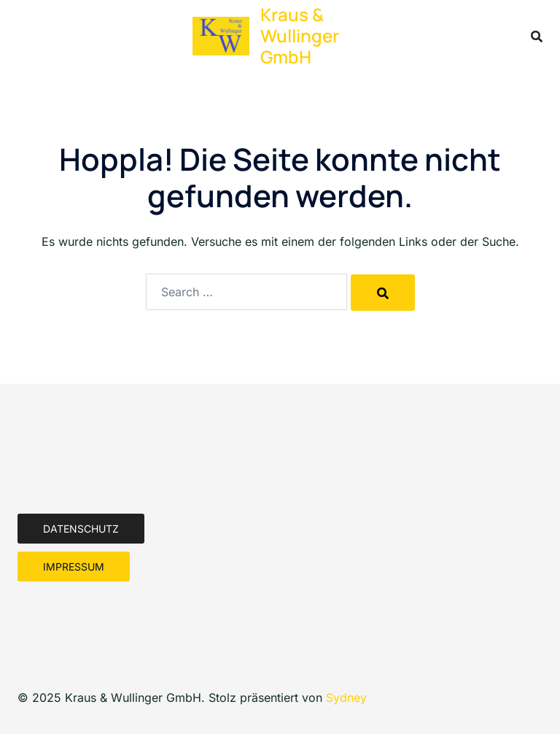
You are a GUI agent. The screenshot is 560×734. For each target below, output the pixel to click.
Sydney (346, 698)
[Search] (383, 293)
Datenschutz (81, 529)
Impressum (74, 567)
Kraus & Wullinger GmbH (300, 35)
